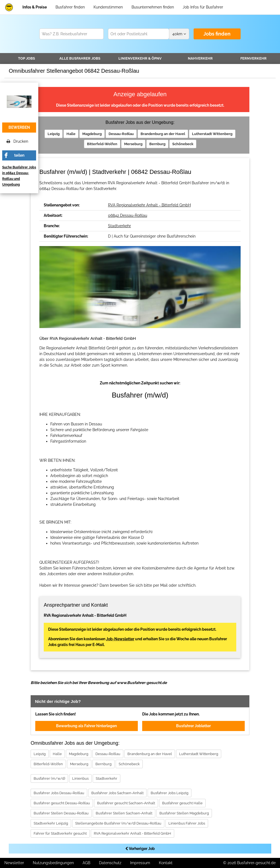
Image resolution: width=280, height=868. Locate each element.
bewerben (19, 127)
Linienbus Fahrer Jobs (187, 823)
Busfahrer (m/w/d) (49, 778)
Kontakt (166, 863)
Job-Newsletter (120, 639)
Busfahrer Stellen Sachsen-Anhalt (124, 813)
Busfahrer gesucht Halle (182, 803)
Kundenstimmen (108, 7)
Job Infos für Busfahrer (203, 7)
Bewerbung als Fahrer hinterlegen (86, 726)
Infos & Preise (35, 7)
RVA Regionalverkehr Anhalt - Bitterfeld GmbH (149, 205)
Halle (71, 134)
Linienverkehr (140, 58)
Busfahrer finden (70, 7)
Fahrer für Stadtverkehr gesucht (60, 833)
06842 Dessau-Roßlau (128, 215)
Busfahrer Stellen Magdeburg (184, 813)
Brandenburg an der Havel (163, 134)
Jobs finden (217, 34)
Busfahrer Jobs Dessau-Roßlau (59, 793)
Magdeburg (92, 134)
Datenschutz (110, 863)
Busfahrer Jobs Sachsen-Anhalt (117, 793)
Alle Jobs (80, 58)
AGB (86, 863)
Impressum (140, 863)
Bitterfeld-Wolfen (102, 144)
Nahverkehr (200, 58)
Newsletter (14, 863)
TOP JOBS (27, 58)
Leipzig (54, 134)
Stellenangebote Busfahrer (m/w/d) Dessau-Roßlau (118, 823)
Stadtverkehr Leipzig (51, 823)
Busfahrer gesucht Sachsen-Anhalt (126, 803)
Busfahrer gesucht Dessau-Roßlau (62, 803)
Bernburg (157, 144)
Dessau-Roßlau (121, 134)
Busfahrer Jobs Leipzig (170, 793)
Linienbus (80, 778)
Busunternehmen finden (153, 7)
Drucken (17, 141)
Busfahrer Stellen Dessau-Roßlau (61, 813)
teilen (19, 155)
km (179, 34)
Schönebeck (183, 144)
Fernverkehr (253, 58)
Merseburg (133, 144)
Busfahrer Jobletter (193, 726)
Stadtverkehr (119, 226)
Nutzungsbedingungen (53, 863)
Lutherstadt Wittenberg (212, 134)
